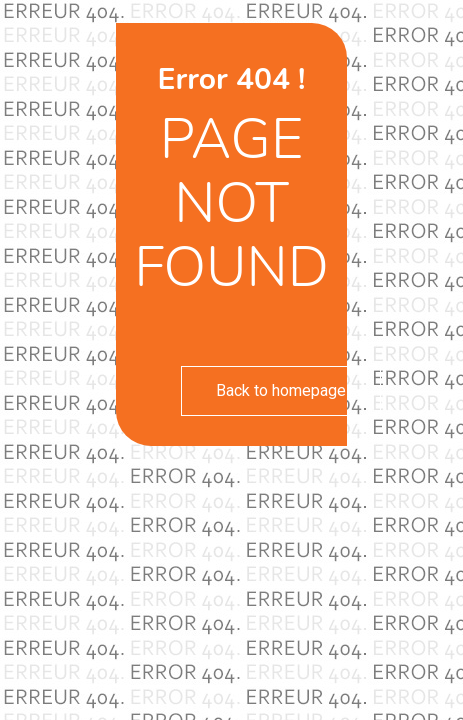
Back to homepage (281, 390)
